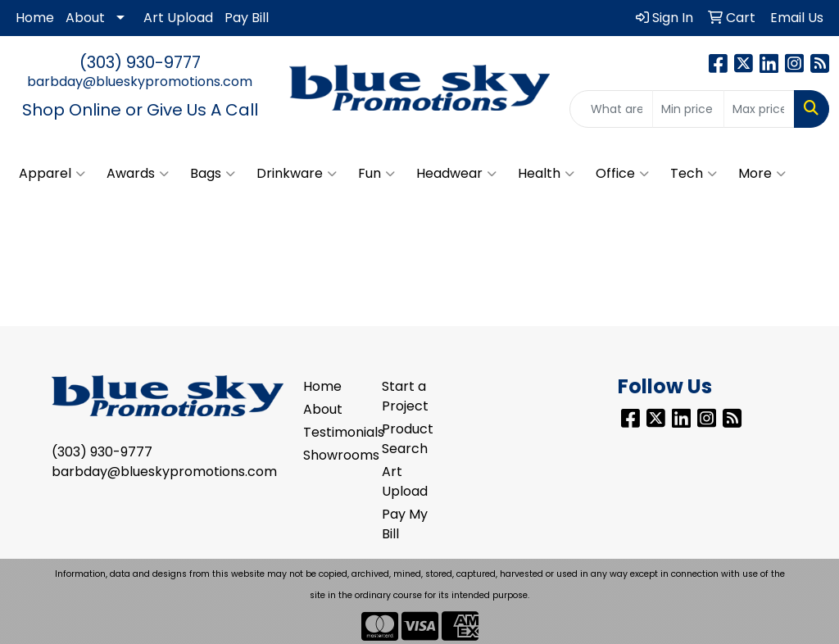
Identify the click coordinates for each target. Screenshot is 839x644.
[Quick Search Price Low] (688, 109)
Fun (376, 174)
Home (35, 18)
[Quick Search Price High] (759, 109)
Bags (213, 174)
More (762, 174)
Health (546, 174)
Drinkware (297, 174)
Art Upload (178, 18)
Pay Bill (247, 18)
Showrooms (333, 455)
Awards (138, 174)
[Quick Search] (611, 109)
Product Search (408, 439)
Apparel (52, 174)
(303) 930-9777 (140, 62)
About (85, 18)
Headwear (456, 174)
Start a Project (405, 396)
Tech (694, 174)
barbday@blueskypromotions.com (140, 82)
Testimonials (333, 432)
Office (622, 174)
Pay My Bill (405, 524)
